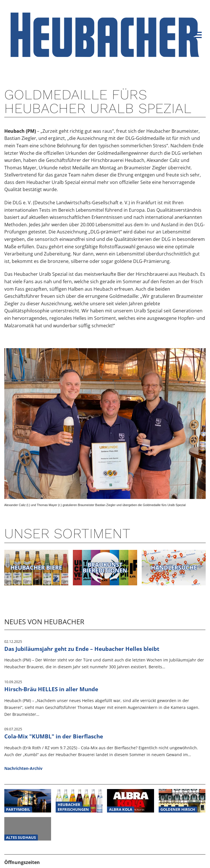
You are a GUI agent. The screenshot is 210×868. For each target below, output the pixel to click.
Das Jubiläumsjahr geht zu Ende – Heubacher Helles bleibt (82, 649)
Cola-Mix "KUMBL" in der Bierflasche (54, 736)
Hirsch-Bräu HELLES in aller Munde (51, 689)
